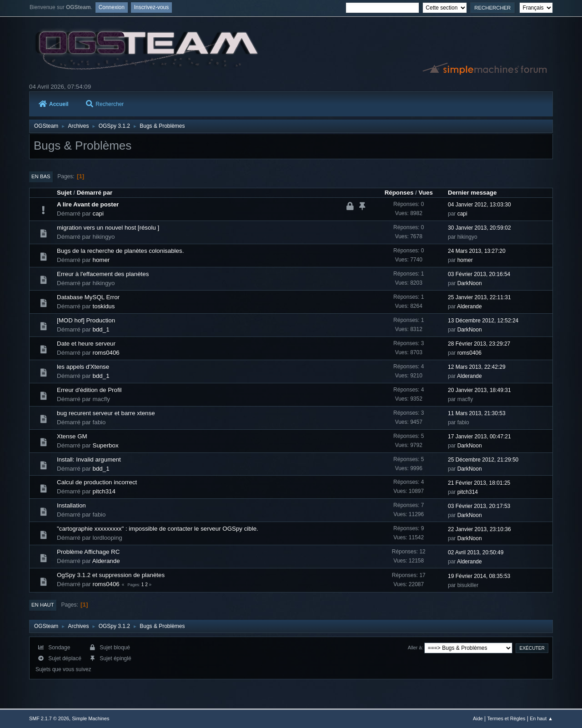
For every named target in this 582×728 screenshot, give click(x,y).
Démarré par (95, 193)
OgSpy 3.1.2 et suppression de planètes (111, 575)
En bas (41, 176)
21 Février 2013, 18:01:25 (479, 483)
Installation (71, 505)
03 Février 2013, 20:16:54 (479, 274)
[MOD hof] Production (86, 320)
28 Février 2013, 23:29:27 (479, 344)
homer (101, 260)
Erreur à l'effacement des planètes (103, 274)
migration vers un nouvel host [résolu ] (108, 228)
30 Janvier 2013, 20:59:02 (479, 228)
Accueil (54, 104)
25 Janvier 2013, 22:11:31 (479, 297)
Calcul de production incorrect (97, 482)
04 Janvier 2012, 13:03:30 (479, 205)
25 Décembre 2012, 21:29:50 (483, 460)
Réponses (399, 193)
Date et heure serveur (86, 344)
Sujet (64, 193)
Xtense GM (72, 436)
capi (98, 213)
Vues (425, 193)
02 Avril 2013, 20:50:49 (476, 552)
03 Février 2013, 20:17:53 (479, 506)
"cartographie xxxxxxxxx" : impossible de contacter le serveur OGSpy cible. (158, 529)
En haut (43, 605)
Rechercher (105, 104)
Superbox (106, 445)
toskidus (104, 306)
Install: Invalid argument (89, 459)
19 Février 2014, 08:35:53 (479, 576)
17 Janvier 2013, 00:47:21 (479, 437)
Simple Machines (90, 718)
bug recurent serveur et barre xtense (106, 413)
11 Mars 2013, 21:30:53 (477, 413)
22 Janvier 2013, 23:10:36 (479, 529)
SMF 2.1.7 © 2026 (49, 718)
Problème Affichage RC (88, 552)
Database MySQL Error (88, 297)
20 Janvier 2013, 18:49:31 (479, 390)
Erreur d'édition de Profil (89, 390)
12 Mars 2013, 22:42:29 (477, 367)
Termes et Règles (506, 718)
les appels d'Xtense (83, 367)
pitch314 (104, 491)
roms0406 (106, 353)
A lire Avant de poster (88, 204)
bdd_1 (101, 329)
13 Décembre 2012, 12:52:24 (483, 321)
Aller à (415, 648)
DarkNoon (470, 283)
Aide (478, 718)
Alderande (469, 306)
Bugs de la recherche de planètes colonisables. (120, 251)
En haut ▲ (541, 718)
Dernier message (472, 193)
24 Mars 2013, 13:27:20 (477, 251)
